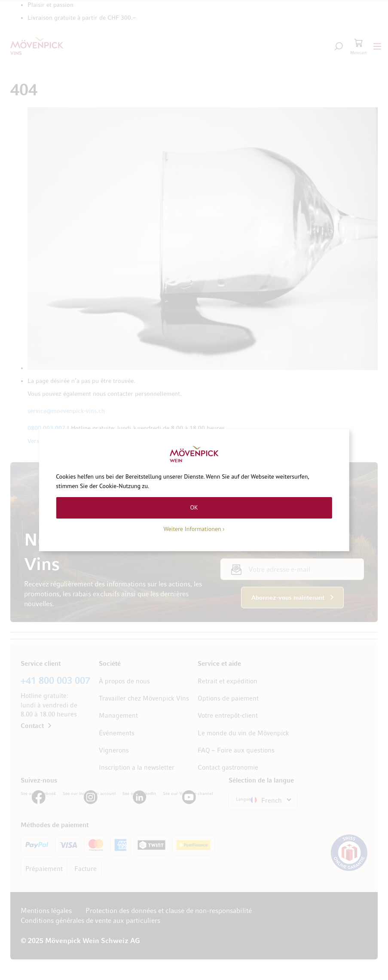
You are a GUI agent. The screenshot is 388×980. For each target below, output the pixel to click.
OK (194, 507)
